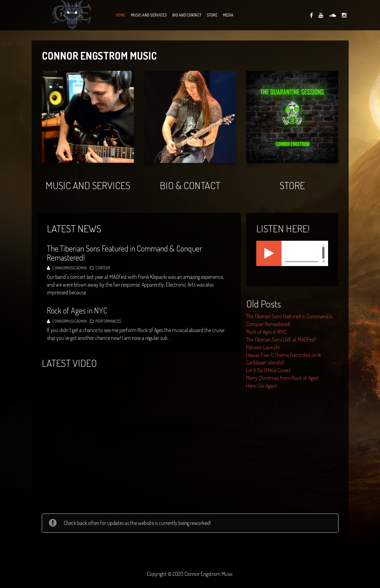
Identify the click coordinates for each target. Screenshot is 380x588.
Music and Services (149, 15)
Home (121, 15)
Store (212, 15)
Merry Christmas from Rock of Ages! (282, 378)
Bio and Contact (187, 15)
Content (103, 268)
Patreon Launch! (263, 347)
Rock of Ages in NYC (266, 332)
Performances (108, 321)
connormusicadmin (69, 268)
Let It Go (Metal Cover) (268, 370)
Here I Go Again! (262, 386)
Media (228, 15)
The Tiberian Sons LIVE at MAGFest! (281, 340)
